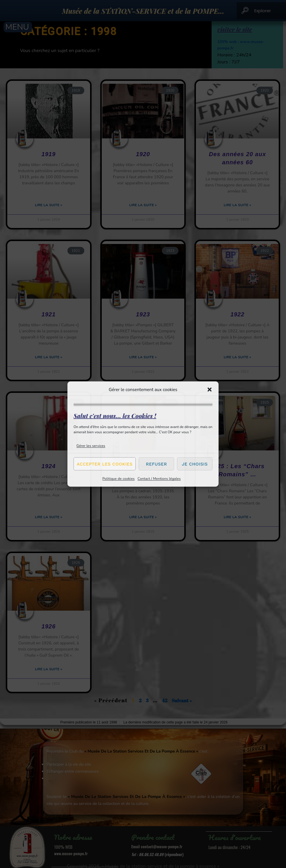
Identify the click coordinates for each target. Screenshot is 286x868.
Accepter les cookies (105, 464)
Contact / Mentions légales (159, 479)
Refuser (156, 464)
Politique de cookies (118, 479)
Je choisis (195, 464)
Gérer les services (91, 446)
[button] (210, 389)
